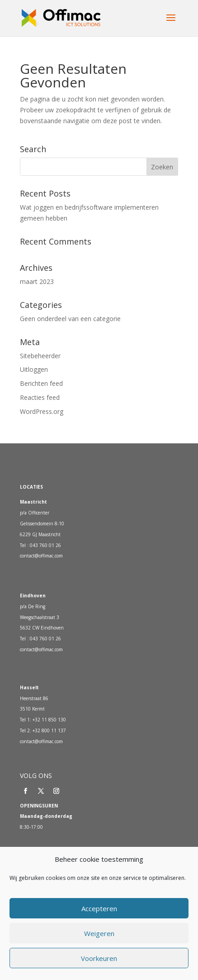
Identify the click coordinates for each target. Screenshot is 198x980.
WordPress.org (42, 411)
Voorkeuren (99, 958)
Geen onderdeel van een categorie (70, 319)
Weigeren (99, 933)
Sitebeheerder (40, 356)
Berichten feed (41, 383)
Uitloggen (34, 369)
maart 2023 (37, 281)
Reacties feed (40, 397)
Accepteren (99, 908)
